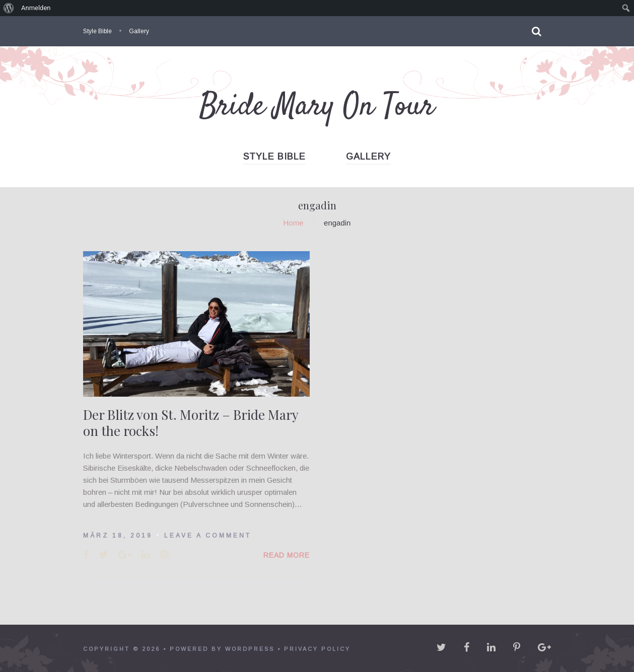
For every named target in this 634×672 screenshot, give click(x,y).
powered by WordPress (222, 649)
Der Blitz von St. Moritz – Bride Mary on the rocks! (191, 422)
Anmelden (36, 8)
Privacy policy (317, 649)
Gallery (139, 31)
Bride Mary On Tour (317, 107)
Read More (287, 555)
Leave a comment (208, 536)
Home (294, 223)
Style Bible (97, 31)
